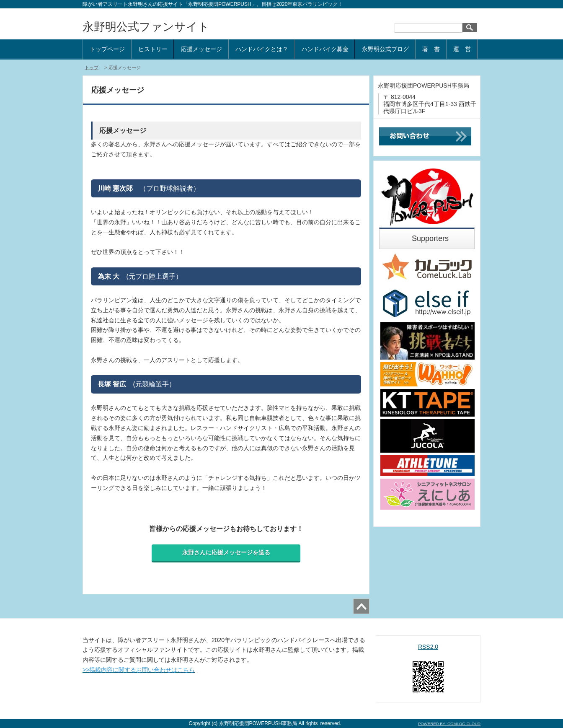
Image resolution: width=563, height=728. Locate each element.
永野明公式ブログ (385, 49)
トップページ (107, 49)
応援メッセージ (201, 49)
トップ (92, 67)
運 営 (462, 49)
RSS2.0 (428, 647)
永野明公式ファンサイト (146, 27)
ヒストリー (153, 49)
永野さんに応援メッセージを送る (226, 552)
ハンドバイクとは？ (262, 49)
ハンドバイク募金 (325, 49)
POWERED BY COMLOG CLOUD (449, 724)
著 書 (431, 49)
